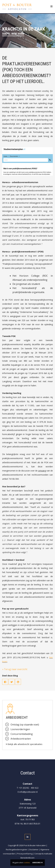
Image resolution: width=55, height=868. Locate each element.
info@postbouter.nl (28, 792)
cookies (27, 862)
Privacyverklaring (25, 854)
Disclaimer (34, 850)
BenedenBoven (27, 858)
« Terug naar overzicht (15, 669)
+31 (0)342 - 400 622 (29, 788)
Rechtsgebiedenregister (17, 850)
